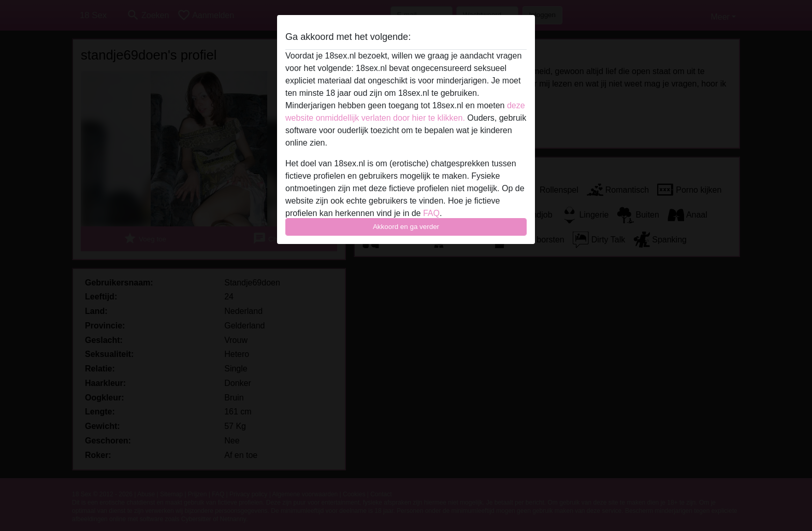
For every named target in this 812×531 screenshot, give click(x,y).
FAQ (431, 213)
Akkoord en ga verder (406, 227)
